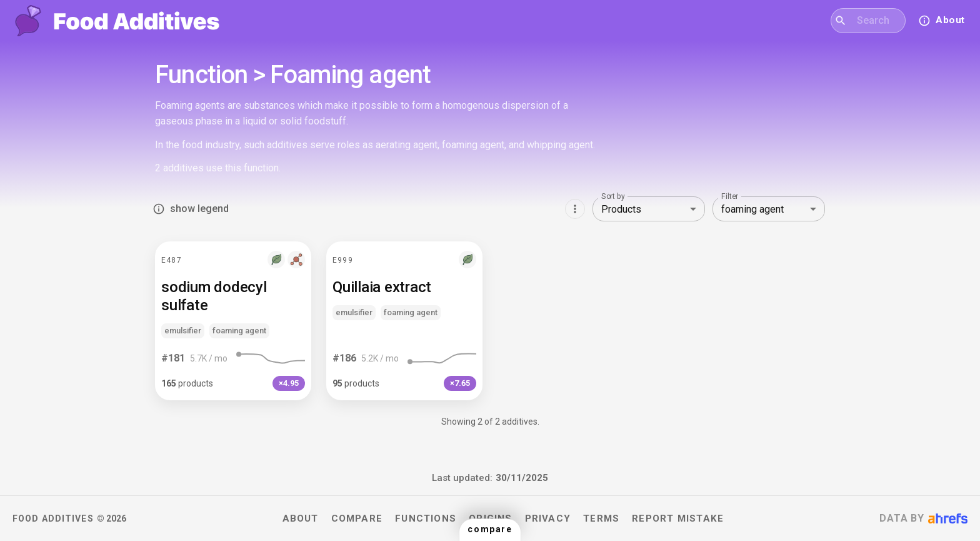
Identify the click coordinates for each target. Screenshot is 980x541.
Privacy (548, 518)
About (301, 518)
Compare (357, 518)
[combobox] (876, 21)
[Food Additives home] (117, 21)
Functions (426, 518)
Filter (730, 196)
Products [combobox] (621, 209)
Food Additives (53, 518)
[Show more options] (575, 209)
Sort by (613, 196)
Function (202, 75)
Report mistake (678, 518)
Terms (601, 518)
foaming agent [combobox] (752, 209)
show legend (192, 209)
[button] (233, 321)
